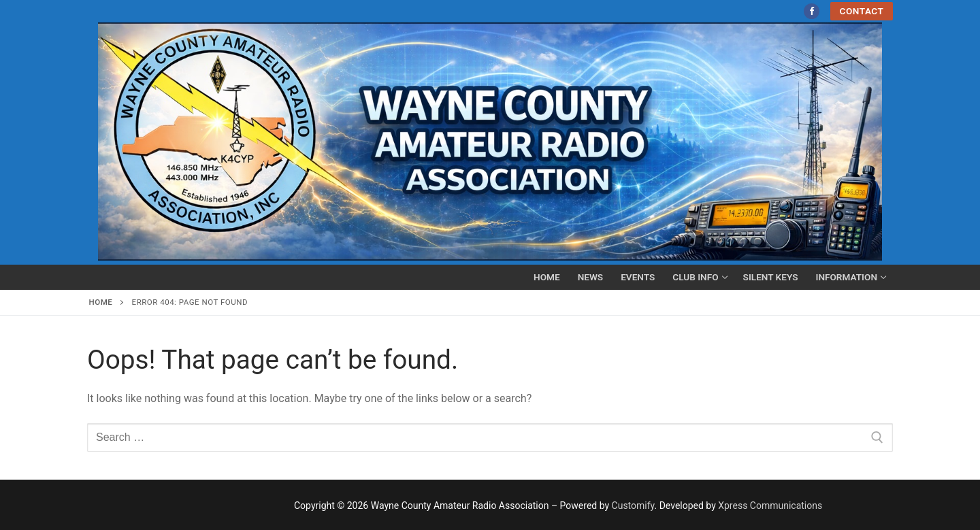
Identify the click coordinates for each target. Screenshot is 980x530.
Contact (862, 11)
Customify (633, 506)
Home (101, 302)
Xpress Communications (770, 506)
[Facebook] (812, 11)
